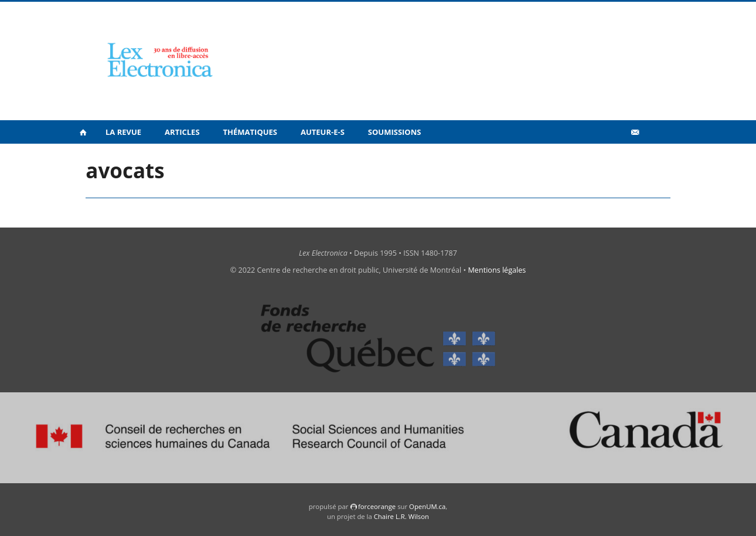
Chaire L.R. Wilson (401, 516)
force (377, 506)
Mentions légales (497, 270)
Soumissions (395, 132)
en (653, 158)
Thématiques (250, 132)
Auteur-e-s (323, 132)
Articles (182, 132)
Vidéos (610, 157)
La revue (123, 132)
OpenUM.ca (427, 506)
